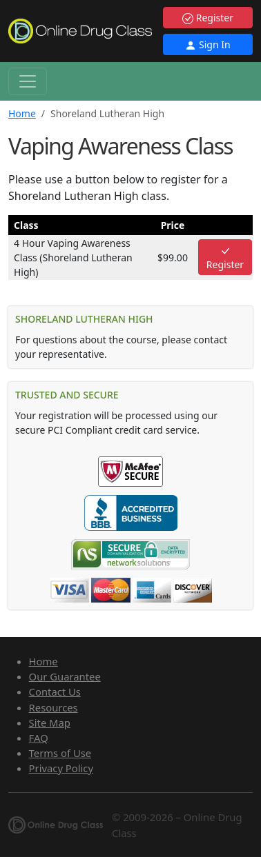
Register (208, 18)
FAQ (39, 738)
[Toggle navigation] (28, 81)
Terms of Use (60, 753)
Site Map (50, 723)
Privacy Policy (61, 768)
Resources (54, 707)
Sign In (207, 44)
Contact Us (55, 692)
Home (22, 113)
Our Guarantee (65, 676)
